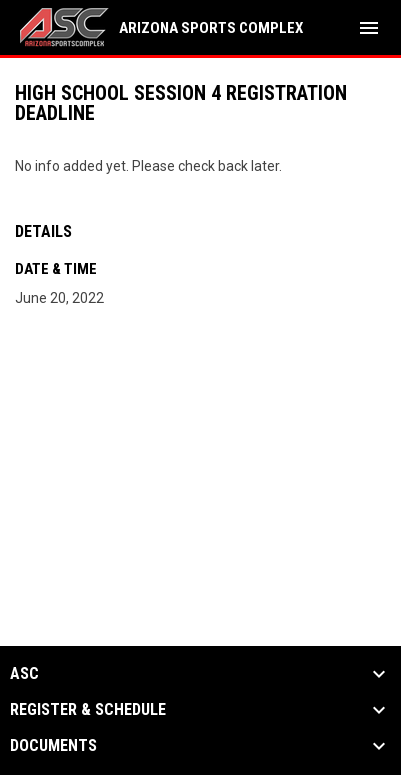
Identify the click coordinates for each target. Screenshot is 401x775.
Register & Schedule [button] (88, 710)
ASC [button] (24, 674)
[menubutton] (369, 28)
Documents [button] (53, 746)
